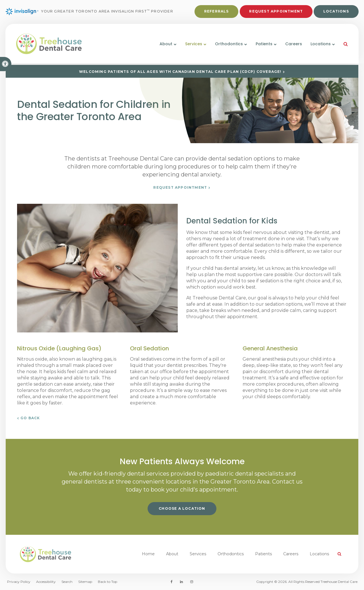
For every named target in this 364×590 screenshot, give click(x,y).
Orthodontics (231, 554)
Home (148, 554)
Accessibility (46, 582)
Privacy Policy (19, 582)
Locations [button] (320, 45)
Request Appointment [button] (276, 12)
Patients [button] (263, 45)
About (172, 554)
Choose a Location (182, 508)
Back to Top (107, 582)
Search (67, 582)
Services (198, 554)
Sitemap (85, 582)
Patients (263, 554)
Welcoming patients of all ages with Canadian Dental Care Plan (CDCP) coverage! (180, 72)
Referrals (216, 12)
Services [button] (193, 45)
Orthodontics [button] (228, 45)
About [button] (165, 45)
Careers (293, 45)
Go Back (30, 418)
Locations (336, 12)
